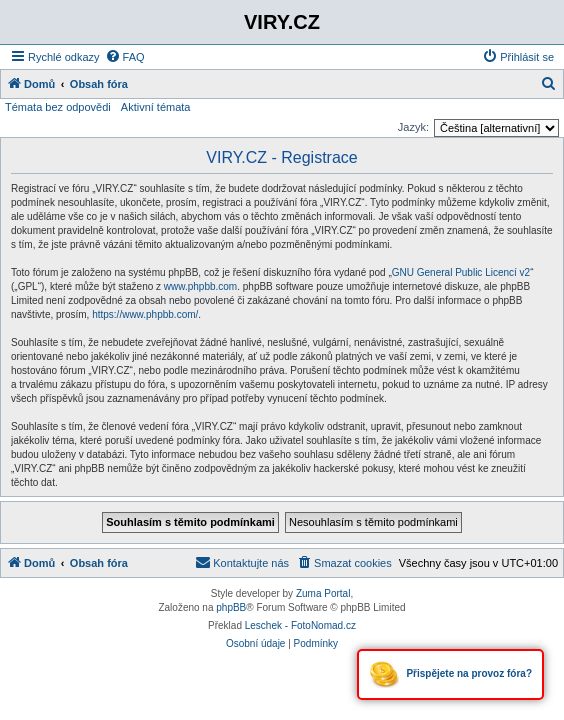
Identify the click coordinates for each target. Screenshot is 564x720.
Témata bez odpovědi (58, 107)
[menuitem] (125, 57)
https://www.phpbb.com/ (145, 314)
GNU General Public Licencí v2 (461, 272)
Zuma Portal (323, 593)
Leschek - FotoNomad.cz (300, 625)
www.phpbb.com (200, 286)
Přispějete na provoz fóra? (450, 674)
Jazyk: (413, 127)
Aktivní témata (156, 107)
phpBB (231, 607)
